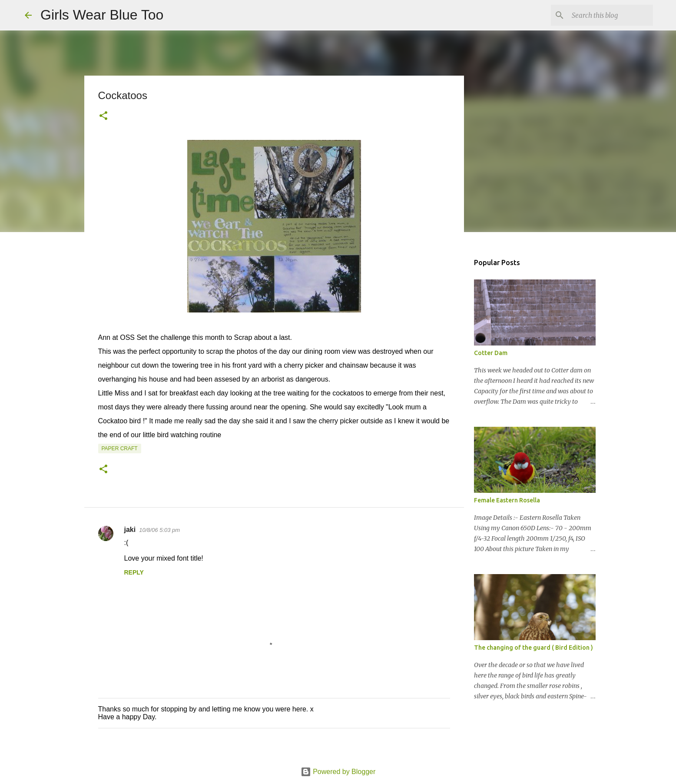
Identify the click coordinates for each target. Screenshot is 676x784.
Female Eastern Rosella (507, 500)
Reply (134, 572)
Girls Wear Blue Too (102, 15)
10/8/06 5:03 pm (159, 530)
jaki (130, 530)
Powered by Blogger (338, 772)
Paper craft (120, 448)
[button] (103, 116)
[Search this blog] (607, 15)
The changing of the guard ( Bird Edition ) (534, 648)
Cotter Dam (491, 353)
